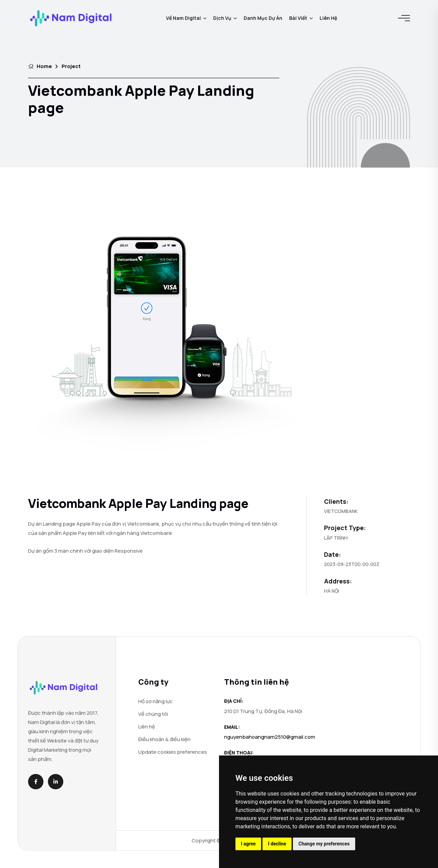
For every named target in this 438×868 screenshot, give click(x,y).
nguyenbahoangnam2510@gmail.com (270, 737)
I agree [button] (248, 844)
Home (40, 66)
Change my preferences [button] (324, 844)
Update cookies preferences (173, 752)
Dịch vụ (222, 18)
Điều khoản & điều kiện (164, 739)
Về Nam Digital (183, 18)
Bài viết (298, 18)
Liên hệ (328, 18)
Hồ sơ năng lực (156, 701)
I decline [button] (277, 844)
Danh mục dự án (263, 18)
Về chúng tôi (153, 714)
